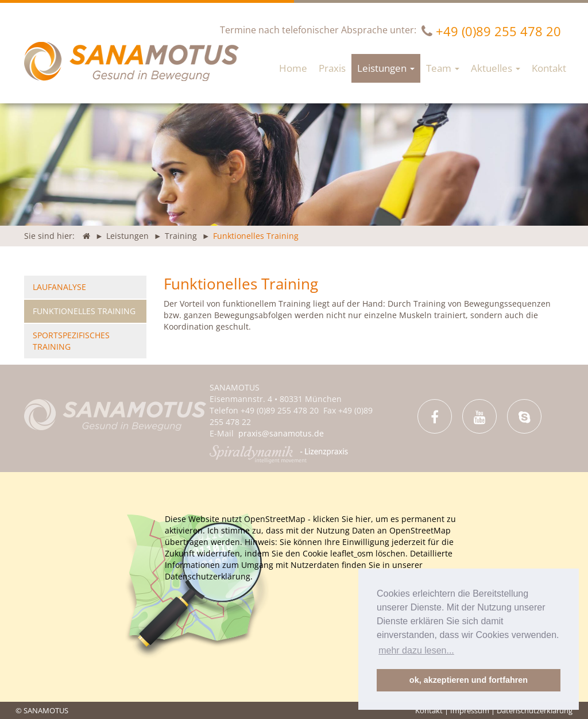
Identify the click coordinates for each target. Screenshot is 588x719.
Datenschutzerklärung (535, 710)
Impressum (470, 710)
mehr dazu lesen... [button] (416, 650)
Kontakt (429, 710)
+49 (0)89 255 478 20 (498, 31)
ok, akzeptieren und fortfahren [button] (469, 680)
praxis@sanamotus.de (281, 433)
